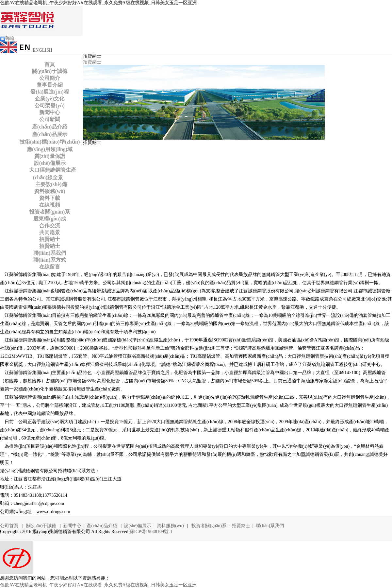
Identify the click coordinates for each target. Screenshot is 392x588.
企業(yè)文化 (50, 99)
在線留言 (50, 267)
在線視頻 (50, 205)
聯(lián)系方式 (50, 260)
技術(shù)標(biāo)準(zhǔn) (50, 142)
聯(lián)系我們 (50, 253)
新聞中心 (50, 112)
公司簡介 (50, 78)
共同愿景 (50, 232)
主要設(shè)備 (50, 184)
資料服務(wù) (50, 191)
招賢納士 (50, 239)
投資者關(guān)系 (50, 212)
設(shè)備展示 (50, 163)
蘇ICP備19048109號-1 (151, 532)
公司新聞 (50, 119)
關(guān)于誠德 (50, 71)
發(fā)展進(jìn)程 (49, 92)
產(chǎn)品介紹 (50, 127)
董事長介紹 (50, 85)
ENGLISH (26, 50)
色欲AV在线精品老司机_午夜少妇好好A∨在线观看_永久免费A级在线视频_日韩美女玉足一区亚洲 (98, 3)
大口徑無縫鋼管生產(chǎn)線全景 (51, 174)
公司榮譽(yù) (50, 105)
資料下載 (50, 198)
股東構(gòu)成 (50, 219)
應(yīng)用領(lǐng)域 (50, 149)
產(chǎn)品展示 (50, 134)
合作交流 (50, 225)
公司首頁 (10, 526)
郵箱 (7, 38)
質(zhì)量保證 (50, 156)
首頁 (50, 64)
